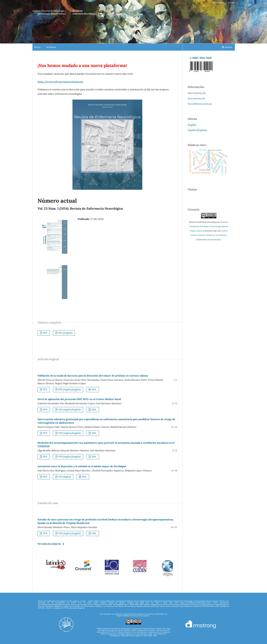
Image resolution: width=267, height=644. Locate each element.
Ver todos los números (49, 544)
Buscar (227, 47)
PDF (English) (65, 333)
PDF (45, 333)
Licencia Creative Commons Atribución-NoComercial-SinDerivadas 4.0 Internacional (209, 235)
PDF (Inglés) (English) (69, 389)
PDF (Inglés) (64, 477)
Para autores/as (196, 98)
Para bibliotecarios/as (200, 104)
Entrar (231, 3)
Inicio (37, 47)
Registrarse (218, 3)
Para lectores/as (197, 93)
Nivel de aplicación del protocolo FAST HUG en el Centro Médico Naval (79, 399)
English (192, 125)
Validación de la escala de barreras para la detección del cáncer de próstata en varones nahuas (93, 376)
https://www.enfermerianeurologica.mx (60, 82)
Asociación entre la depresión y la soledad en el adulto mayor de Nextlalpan (82, 466)
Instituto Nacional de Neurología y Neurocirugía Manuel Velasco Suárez (209, 226)
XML (94, 389)
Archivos (51, 47)
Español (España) (197, 130)
